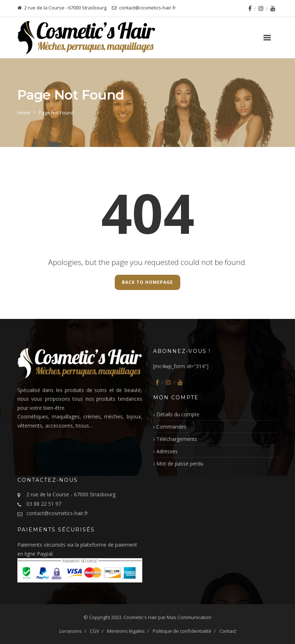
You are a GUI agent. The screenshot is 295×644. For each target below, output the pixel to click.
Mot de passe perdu (180, 464)
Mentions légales (126, 631)
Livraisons (71, 631)
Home (24, 113)
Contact (228, 631)
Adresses (167, 451)
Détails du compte (178, 414)
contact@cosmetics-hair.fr (57, 513)
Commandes (171, 427)
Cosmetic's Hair (140, 617)
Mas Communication (189, 617)
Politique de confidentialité (182, 631)
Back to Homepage (147, 282)
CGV (94, 631)
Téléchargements (177, 439)
